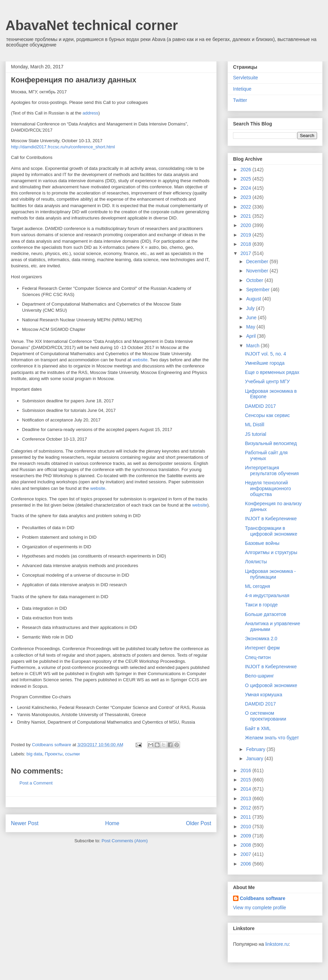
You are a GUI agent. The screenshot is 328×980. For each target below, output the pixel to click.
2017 (247, 253)
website (140, 360)
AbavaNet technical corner (92, 25)
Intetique (242, 89)
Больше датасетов (266, 614)
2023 (247, 197)
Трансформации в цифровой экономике (271, 531)
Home (112, 823)
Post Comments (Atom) (125, 841)
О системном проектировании (265, 716)
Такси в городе (261, 605)
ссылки (72, 754)
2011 (247, 817)
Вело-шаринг (259, 676)
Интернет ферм (262, 648)
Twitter (240, 100)
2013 (247, 798)
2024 (247, 188)
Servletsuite (245, 78)
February (256, 749)
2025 (247, 179)
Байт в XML (258, 728)
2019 (247, 235)
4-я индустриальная (267, 595)
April (251, 336)
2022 (247, 207)
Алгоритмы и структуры (271, 552)
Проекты (54, 754)
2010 (247, 827)
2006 (247, 864)
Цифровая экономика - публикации (270, 574)
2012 (247, 808)
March (253, 346)
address (91, 113)
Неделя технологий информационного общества (268, 488)
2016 (247, 770)
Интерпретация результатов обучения (272, 471)
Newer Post (25, 823)
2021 (247, 216)
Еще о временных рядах (272, 372)
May (251, 327)
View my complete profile (259, 908)
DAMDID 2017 (260, 406)
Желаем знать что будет (272, 738)
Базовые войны (262, 543)
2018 (247, 244)
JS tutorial (256, 434)
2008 (247, 845)
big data (35, 754)
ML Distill (255, 425)
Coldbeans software (263, 898)
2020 (247, 225)
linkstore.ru (277, 944)
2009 (247, 836)
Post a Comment (36, 783)
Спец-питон (258, 657)
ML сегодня (257, 586)
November (258, 271)
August (254, 299)
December (258, 261)
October (255, 280)
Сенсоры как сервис (267, 415)
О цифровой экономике (271, 685)
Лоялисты (256, 562)
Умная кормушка (264, 695)
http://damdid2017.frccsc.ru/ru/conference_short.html (63, 147)
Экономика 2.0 (261, 639)
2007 (247, 854)
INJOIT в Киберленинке (271, 519)
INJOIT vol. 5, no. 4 (265, 354)
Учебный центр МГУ (267, 381)
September (258, 290)
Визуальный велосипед (271, 443)
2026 (247, 170)
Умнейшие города (265, 363)
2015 (247, 780)
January (255, 759)
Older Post (199, 823)
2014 (247, 789)
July (251, 308)
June (252, 318)
